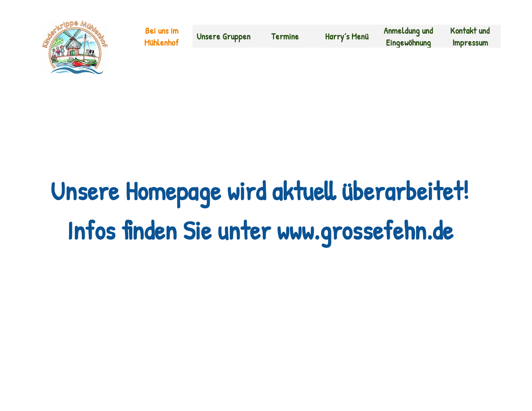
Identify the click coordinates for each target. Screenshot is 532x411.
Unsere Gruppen (223, 36)
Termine (285, 36)
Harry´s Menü (347, 36)
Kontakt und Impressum (470, 37)
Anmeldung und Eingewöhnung (408, 37)
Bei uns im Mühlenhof (162, 37)
